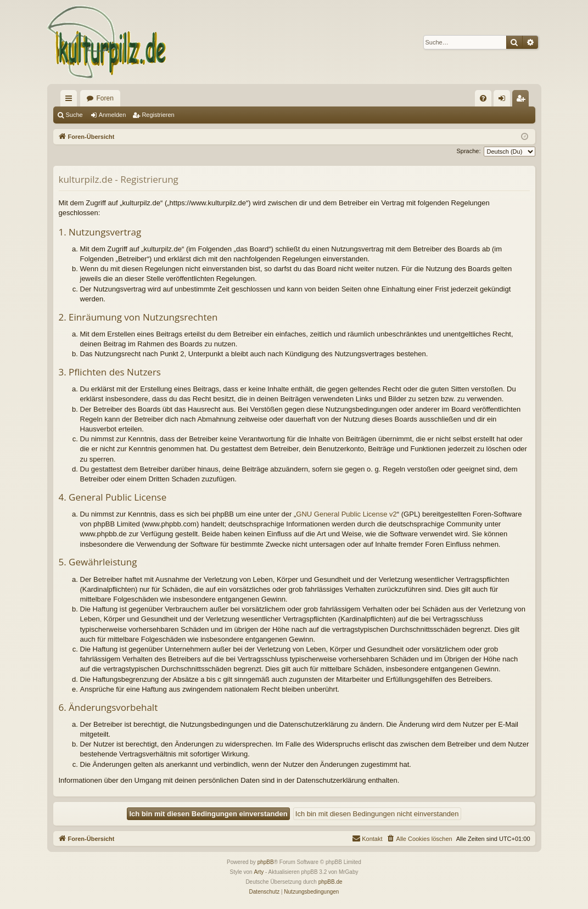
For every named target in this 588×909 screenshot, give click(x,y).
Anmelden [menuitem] (504, 100)
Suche (74, 115)
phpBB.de (331, 882)
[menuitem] (483, 98)
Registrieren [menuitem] (522, 100)
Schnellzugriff (71, 100)
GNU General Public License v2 (346, 514)
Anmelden (113, 115)
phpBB (266, 862)
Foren (105, 98)
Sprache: (468, 151)
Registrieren (158, 115)
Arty (259, 872)
